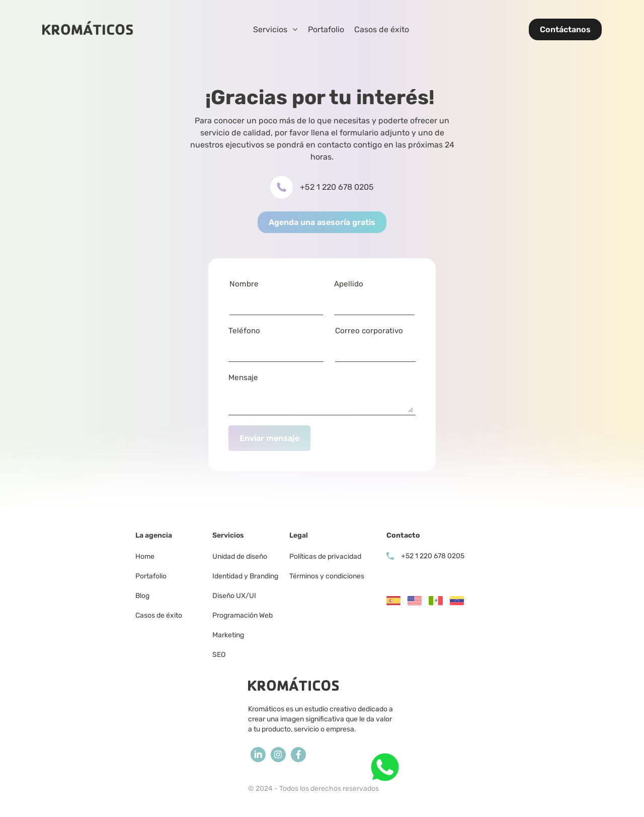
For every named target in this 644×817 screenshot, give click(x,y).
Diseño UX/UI (234, 596)
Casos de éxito (382, 29)
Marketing (229, 635)
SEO (219, 655)
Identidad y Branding (245, 576)
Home (145, 556)
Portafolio (326, 29)
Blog (142, 596)
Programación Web (243, 615)
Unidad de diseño (240, 556)
